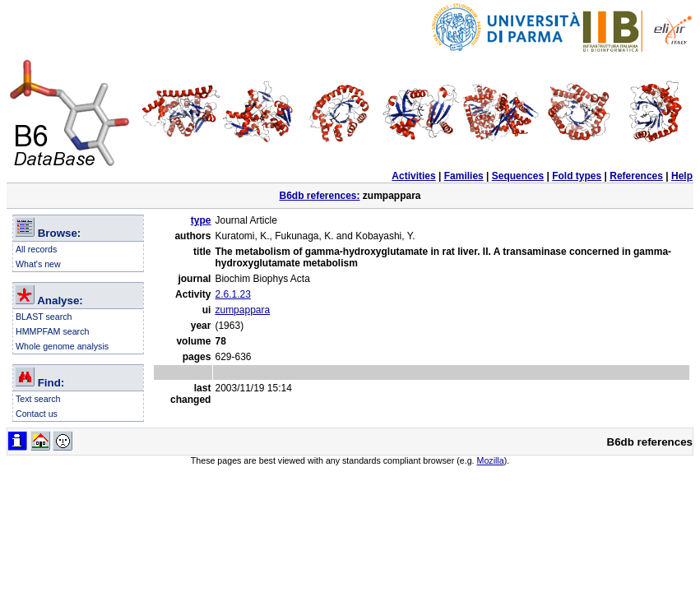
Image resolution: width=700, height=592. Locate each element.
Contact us (37, 414)
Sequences (518, 176)
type (201, 220)
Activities (413, 176)
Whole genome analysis (62, 346)
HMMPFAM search (52, 331)
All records (36, 249)
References (636, 176)
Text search (38, 399)
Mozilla (491, 460)
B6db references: (319, 196)
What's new (38, 264)
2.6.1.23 (232, 294)
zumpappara (242, 310)
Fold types (577, 176)
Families (464, 176)
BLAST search (44, 317)
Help (682, 176)
